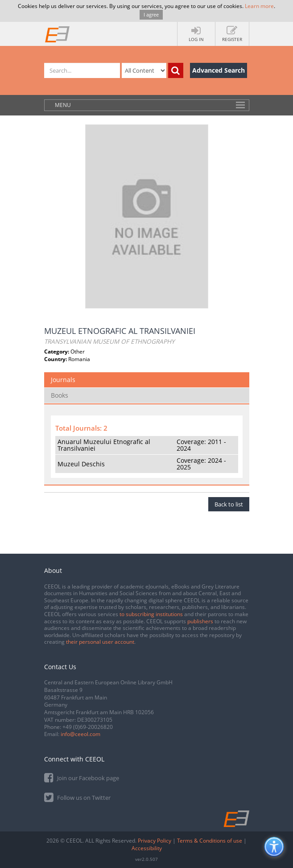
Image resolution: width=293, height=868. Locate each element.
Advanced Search (219, 70)
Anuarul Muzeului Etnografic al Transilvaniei (104, 445)
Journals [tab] (63, 380)
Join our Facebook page (82, 777)
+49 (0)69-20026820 (88, 727)
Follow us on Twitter (77, 797)
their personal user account (100, 642)
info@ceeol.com (80, 734)
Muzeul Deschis (81, 464)
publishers (200, 621)
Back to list (229, 504)
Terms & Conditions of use (210, 841)
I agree (151, 14)
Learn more (259, 6)
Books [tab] (60, 395)
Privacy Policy (155, 841)
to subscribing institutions (151, 614)
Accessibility (147, 848)
